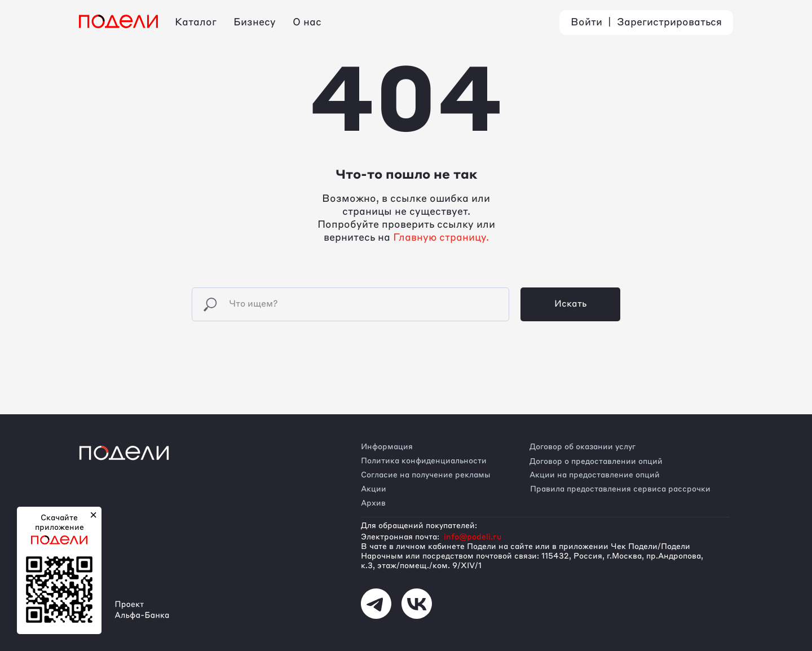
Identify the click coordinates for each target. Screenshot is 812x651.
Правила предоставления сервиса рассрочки (620, 489)
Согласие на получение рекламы (426, 475)
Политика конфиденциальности (424, 461)
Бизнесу (255, 23)
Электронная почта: (400, 537)
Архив (373, 503)
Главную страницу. (441, 238)
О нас (307, 23)
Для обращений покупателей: (419, 526)
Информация (387, 447)
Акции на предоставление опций (595, 475)
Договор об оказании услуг (582, 447)
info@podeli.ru (473, 537)
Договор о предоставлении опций (596, 462)
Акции (374, 489)
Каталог (196, 23)
